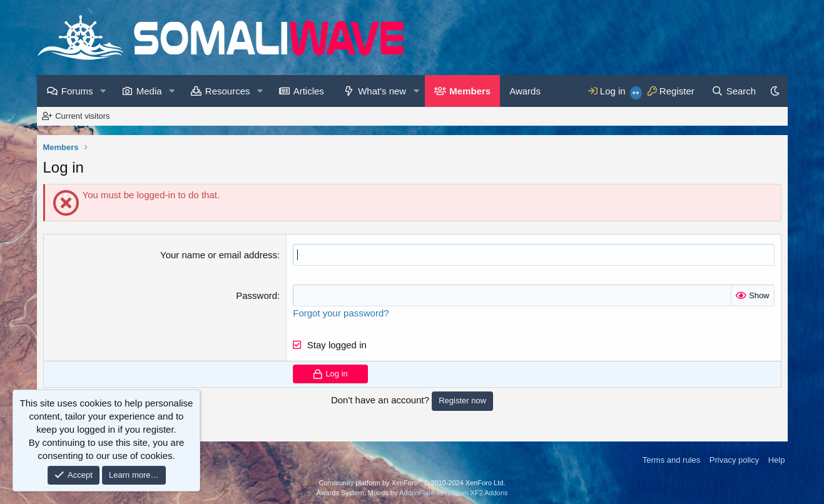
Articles (309, 91)
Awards (525, 91)
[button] (103, 91)
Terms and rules (671, 460)
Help (777, 460)
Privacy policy (734, 460)
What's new (382, 91)
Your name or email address (219, 255)
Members (470, 91)
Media (149, 91)
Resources (228, 91)
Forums (77, 91)
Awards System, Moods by (412, 493)
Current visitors (82, 116)
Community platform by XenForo (412, 483)
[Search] (734, 91)
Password (257, 295)
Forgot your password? (341, 313)
